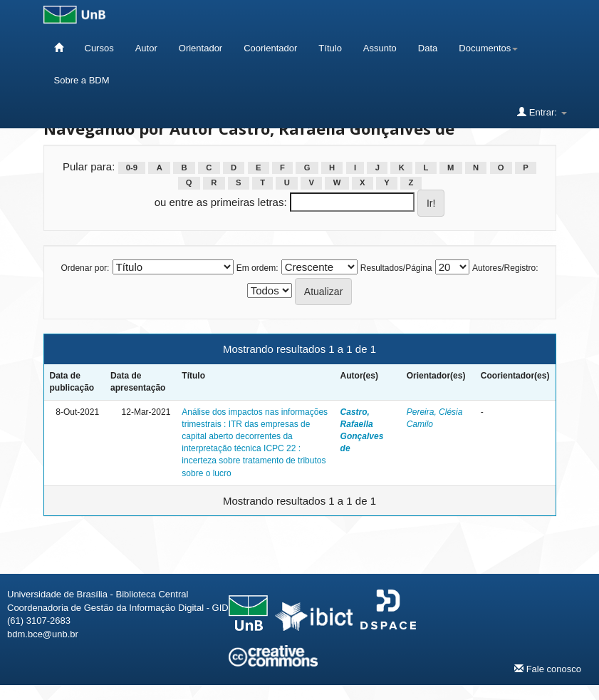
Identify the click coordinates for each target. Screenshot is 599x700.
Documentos (488, 48)
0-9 (132, 168)
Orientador (200, 48)
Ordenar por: (85, 268)
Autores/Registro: (505, 268)
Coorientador (270, 48)
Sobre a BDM (82, 80)
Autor (146, 48)
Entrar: (542, 112)
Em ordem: (257, 268)
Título (330, 48)
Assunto (380, 48)
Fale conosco (548, 669)
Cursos (99, 48)
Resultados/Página (396, 268)
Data (428, 48)
